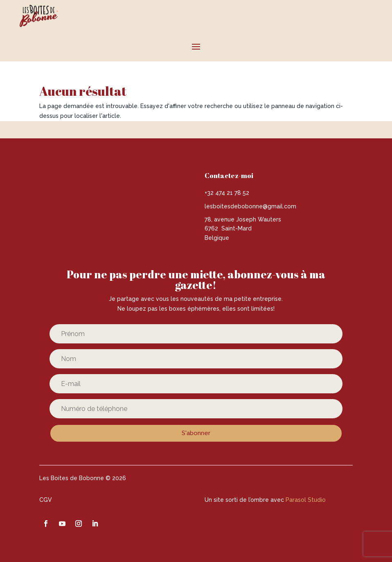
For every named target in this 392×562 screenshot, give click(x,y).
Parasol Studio (306, 500)
